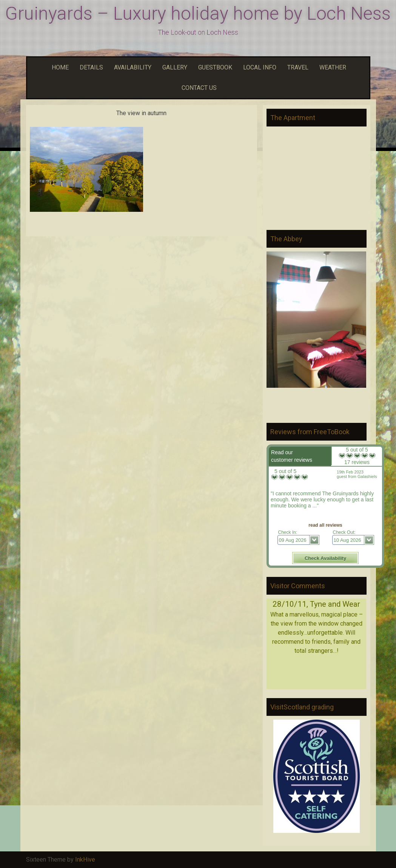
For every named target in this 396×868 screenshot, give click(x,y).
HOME (59, 67)
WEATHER (332, 67)
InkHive (85, 860)
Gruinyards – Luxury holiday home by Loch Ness (198, 13)
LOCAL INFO (259, 67)
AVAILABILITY (132, 67)
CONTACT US (198, 88)
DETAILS (90, 67)
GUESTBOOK (214, 67)
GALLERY (174, 67)
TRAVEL (297, 67)
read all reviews (325, 525)
